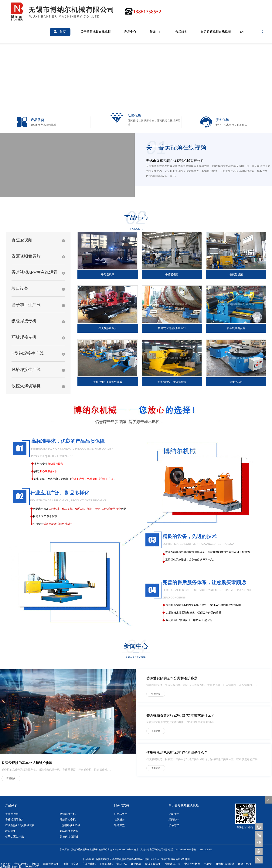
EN (242, 32)
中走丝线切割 (192, 864)
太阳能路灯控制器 (11, 866)
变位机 (35, 864)
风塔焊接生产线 (69, 831)
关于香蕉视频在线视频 (96, 32)
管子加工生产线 (15, 837)
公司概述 (174, 814)
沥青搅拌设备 (51, 864)
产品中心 (130, 32)
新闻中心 (156, 32)
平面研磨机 (106, 864)
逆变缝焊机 (21, 864)
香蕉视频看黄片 (15, 820)
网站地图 (175, 859)
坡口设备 (11, 831)
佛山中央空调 (71, 864)
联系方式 (174, 825)
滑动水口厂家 (173, 864)
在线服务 (119, 820)
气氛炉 (208, 864)
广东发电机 (89, 864)
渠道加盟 (119, 825)
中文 (261, 32)
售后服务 (181, 32)
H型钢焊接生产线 (70, 825)
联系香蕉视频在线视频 (216, 32)
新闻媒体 (174, 820)
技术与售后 (121, 814)
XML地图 (185, 859)
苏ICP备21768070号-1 (122, 850)
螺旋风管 (136, 864)
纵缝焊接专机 (68, 814)
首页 (63, 32)
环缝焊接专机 (68, 820)
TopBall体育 (32, 866)
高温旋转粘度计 (225, 864)
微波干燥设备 (153, 864)
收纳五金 (5, 864)
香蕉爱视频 (12, 814)
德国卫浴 (122, 864)
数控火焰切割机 (69, 837)
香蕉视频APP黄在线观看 (20, 825)
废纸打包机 (245, 864)
